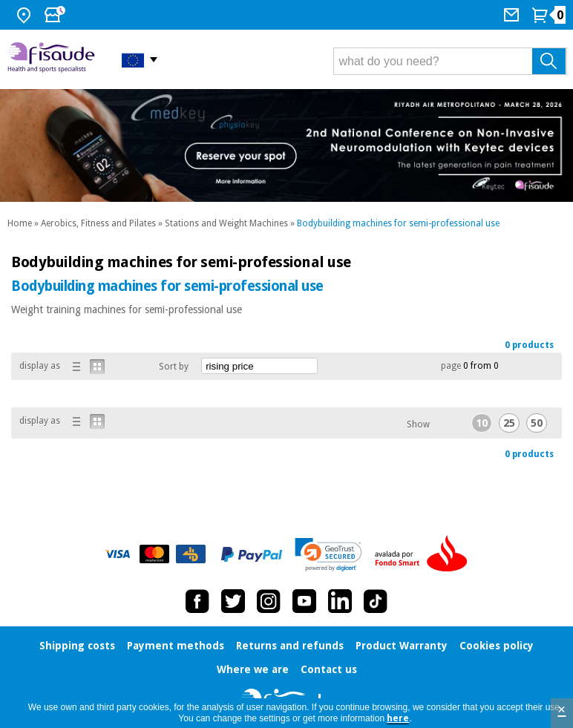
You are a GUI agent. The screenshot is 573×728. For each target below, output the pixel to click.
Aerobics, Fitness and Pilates (98, 223)
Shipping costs (77, 646)
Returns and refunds (290, 646)
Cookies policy (497, 646)
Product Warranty (402, 646)
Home (20, 223)
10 (482, 423)
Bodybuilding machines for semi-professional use (398, 223)
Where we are (253, 669)
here (398, 718)
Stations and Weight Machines (226, 223)
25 (509, 423)
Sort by (174, 367)
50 (537, 423)
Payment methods (176, 646)
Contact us (329, 669)
